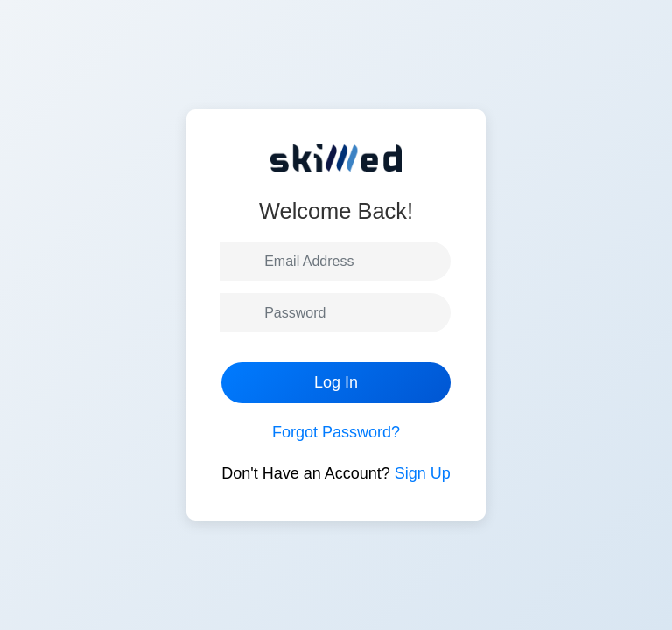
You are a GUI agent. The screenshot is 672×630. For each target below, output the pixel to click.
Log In (336, 382)
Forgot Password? (336, 432)
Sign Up (423, 473)
